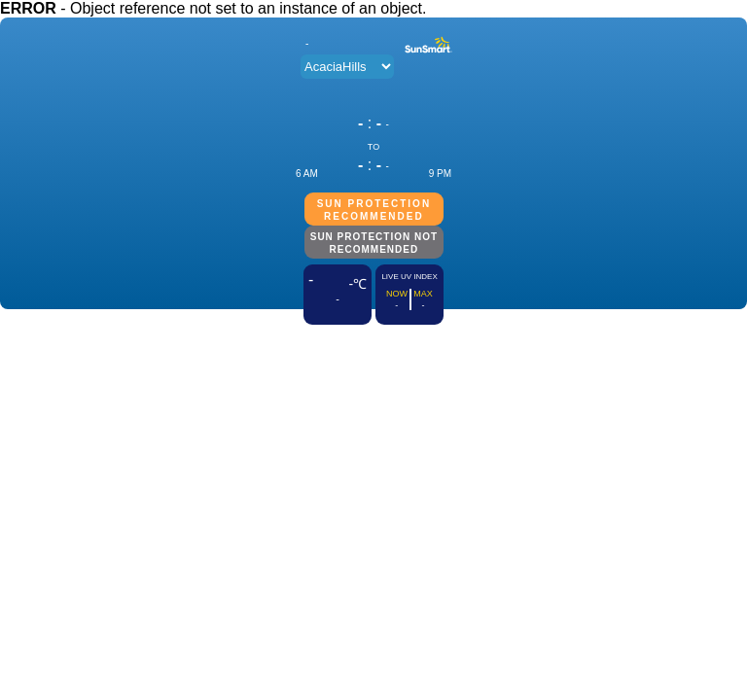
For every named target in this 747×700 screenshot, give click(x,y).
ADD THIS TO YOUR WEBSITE (374, 333)
